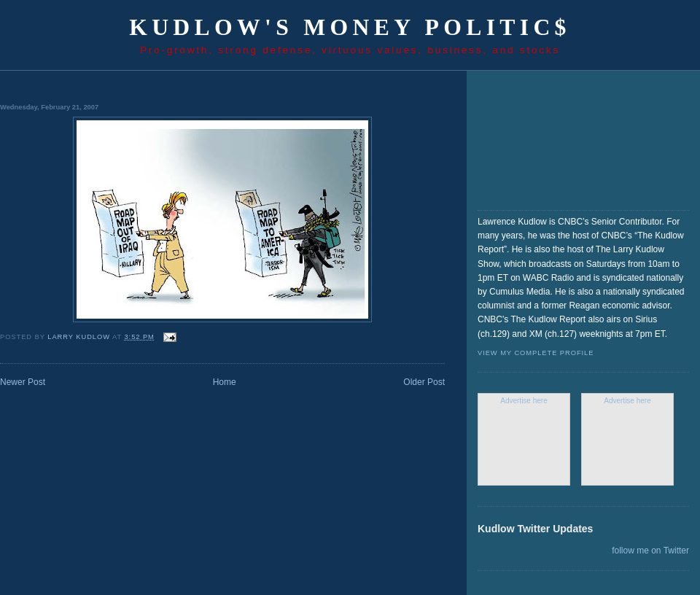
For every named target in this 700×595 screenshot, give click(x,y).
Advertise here (524, 401)
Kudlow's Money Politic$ (350, 27)
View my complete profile (536, 353)
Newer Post (23, 382)
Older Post (424, 382)
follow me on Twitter (650, 551)
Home (225, 382)
